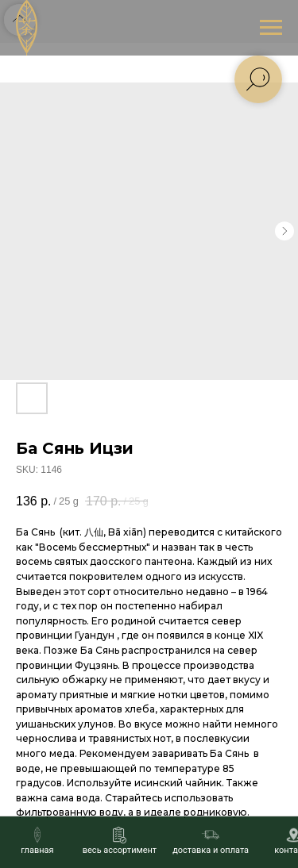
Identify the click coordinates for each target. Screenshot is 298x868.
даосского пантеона (141, 561)
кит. (72, 532)
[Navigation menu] (271, 28)
